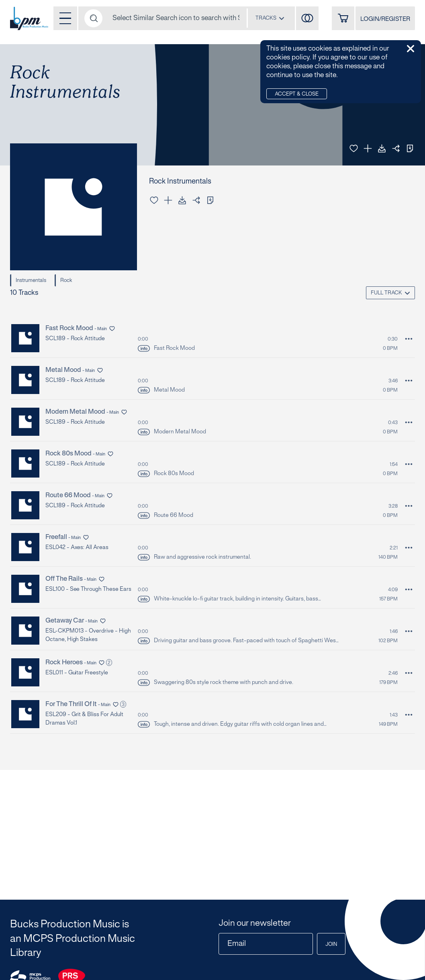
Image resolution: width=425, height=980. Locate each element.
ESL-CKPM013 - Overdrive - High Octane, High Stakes (88, 635)
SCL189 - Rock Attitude (75, 339)
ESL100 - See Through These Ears (88, 589)
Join (331, 945)
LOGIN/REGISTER (385, 19)
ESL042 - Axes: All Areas (77, 548)
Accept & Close (297, 94)
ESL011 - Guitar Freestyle (77, 673)
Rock (66, 281)
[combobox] (270, 18)
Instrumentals (31, 281)
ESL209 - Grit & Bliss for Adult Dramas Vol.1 (84, 719)
